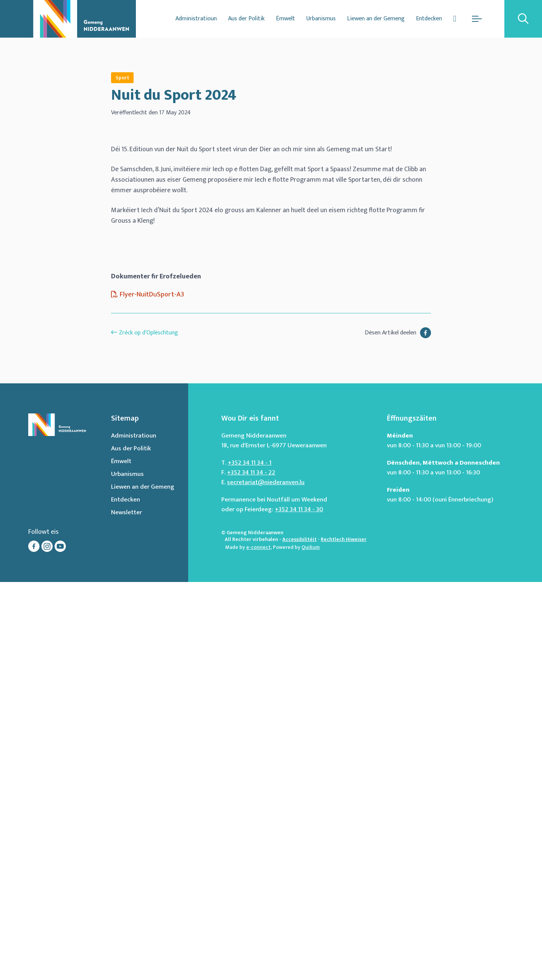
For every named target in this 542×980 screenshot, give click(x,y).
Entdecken (429, 19)
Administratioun (196, 19)
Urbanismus (321, 19)
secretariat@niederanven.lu (266, 880)
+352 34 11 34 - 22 (251, 871)
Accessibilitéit (299, 937)
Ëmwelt (285, 19)
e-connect (258, 945)
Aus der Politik (246, 19)
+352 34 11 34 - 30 (299, 907)
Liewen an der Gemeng (376, 19)
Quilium (311, 945)
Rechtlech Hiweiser (344, 937)
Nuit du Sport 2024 (174, 95)
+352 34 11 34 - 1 (250, 861)
